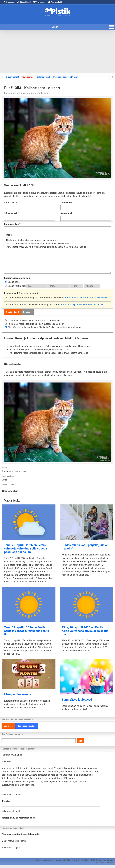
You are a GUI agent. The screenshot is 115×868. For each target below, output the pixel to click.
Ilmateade (9, 2)
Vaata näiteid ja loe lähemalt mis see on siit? (87, 298)
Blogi (97, 862)
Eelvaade (27, 312)
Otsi (80, 741)
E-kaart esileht (12, 77)
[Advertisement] (57, 52)
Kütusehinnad (24, 2)
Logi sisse (8, 726)
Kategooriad (28, 77)
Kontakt (102, 862)
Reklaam (110, 862)
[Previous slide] (2, 77)
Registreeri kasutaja (27, 726)
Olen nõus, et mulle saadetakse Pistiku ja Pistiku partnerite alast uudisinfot (43, 327)
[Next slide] (113, 77)
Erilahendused (43, 77)
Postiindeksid (55, 2)
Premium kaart (60, 77)
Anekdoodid (39, 2)
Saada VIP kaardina (16, 305)
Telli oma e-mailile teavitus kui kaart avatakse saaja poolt (34, 324)
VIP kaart (74, 77)
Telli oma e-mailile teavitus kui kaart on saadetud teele (33, 321)
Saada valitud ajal (16, 286)
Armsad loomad (26, 93)
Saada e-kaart (13, 312)
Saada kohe (12, 282)
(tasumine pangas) (21, 293)
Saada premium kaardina (19, 298)
